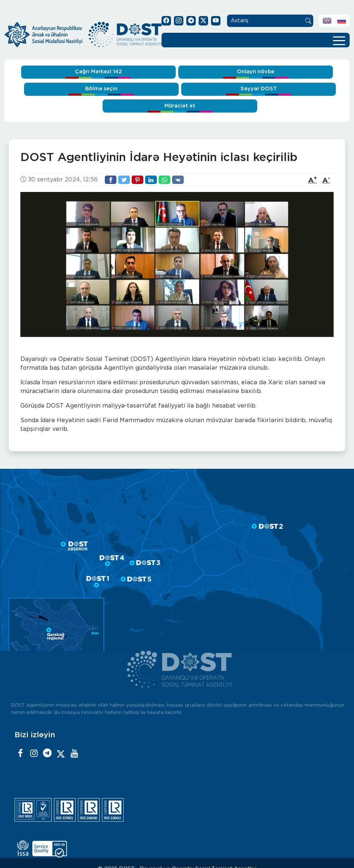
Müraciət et (180, 106)
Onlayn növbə (256, 72)
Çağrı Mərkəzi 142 (98, 72)
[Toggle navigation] (339, 40)
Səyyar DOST (259, 89)
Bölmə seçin (101, 89)
